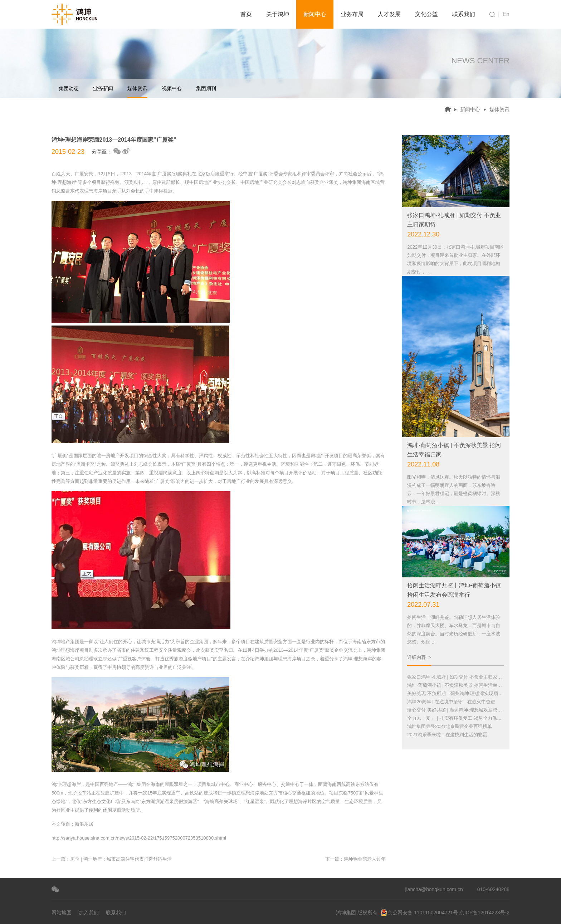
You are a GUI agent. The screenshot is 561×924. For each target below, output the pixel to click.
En (506, 14)
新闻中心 (315, 14)
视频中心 (172, 88)
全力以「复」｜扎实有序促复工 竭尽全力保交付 (456, 718)
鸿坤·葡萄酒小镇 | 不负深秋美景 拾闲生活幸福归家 (456, 685)
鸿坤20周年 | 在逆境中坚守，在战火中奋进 (451, 702)
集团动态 (69, 88)
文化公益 (426, 14)
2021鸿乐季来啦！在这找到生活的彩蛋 (447, 735)
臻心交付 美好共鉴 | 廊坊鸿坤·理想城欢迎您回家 (456, 710)
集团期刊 (206, 88)
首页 (246, 14)
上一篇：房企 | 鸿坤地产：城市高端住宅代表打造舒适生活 (112, 859)
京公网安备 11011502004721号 (419, 913)
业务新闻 (103, 88)
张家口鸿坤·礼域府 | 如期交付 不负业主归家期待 (456, 677)
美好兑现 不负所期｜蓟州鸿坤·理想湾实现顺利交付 (456, 693)
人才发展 (389, 14)
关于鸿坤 (278, 14)
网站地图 (62, 913)
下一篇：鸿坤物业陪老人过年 (355, 859)
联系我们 (464, 14)
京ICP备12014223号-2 (484, 913)
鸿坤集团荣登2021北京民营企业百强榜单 (450, 726)
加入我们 (89, 913)
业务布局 (352, 14)
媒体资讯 (137, 92)
